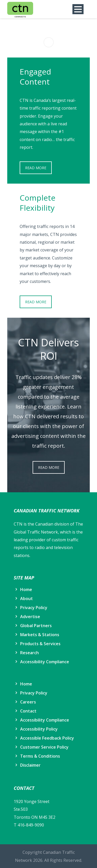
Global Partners (36, 626)
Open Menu (78, 9)
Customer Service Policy (44, 747)
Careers (28, 702)
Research (29, 653)
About (27, 599)
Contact (28, 711)
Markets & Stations (40, 635)
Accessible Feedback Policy (47, 738)
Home (26, 589)
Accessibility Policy (39, 729)
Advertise (30, 617)
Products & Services (40, 644)
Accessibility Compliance (45, 662)
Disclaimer (30, 765)
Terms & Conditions (40, 756)
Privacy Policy (34, 608)
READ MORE (36, 168)
